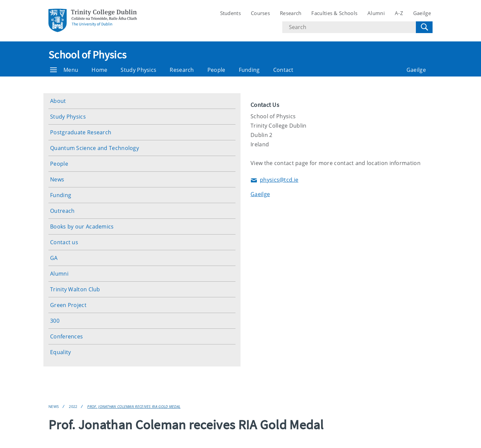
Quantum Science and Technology (95, 148)
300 (55, 321)
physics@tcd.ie (274, 180)
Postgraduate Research (81, 132)
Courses (260, 13)
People (216, 70)
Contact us (64, 242)
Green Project (68, 305)
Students (230, 13)
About (58, 101)
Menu (64, 70)
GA (54, 258)
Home (99, 70)
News (57, 179)
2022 (73, 406)
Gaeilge (422, 13)
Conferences (66, 336)
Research (291, 13)
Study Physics (138, 70)
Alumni (376, 13)
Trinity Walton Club (75, 289)
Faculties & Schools (334, 13)
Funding (249, 70)
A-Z (399, 13)
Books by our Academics (82, 227)
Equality (60, 352)
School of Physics (87, 55)
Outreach (62, 211)
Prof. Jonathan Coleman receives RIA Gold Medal (134, 406)
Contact (283, 70)
